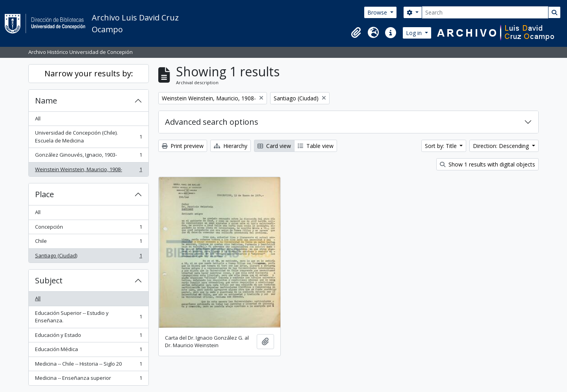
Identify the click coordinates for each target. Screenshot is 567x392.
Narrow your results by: (89, 73)
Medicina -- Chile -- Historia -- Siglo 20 (88, 365)
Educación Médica (88, 351)
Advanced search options (212, 122)
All (38, 118)
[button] (356, 33)
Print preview (183, 146)
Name (46, 101)
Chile (88, 243)
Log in (415, 33)
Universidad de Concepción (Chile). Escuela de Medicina (88, 137)
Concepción (88, 228)
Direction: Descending (502, 146)
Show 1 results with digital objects (487, 164)
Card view (274, 146)
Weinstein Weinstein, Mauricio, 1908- (88, 171)
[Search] (485, 12)
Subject (49, 280)
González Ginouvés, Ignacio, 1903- (88, 156)
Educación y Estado (88, 337)
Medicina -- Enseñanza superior (88, 380)
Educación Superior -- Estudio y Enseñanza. (88, 317)
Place (44, 194)
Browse (378, 12)
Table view (316, 146)
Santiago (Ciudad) (88, 257)
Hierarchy (231, 146)
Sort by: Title (442, 146)
